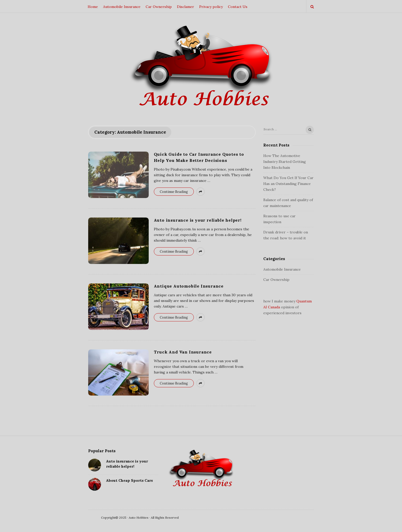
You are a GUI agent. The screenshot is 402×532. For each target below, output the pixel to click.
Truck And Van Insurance (183, 352)
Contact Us (238, 7)
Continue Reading (174, 192)
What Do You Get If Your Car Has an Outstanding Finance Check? (288, 184)
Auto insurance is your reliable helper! (198, 220)
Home (93, 7)
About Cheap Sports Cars (129, 480)
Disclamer (185, 7)
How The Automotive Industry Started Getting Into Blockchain (285, 162)
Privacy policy (211, 7)
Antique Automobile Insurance (189, 286)
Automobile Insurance (122, 7)
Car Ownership (159, 7)
